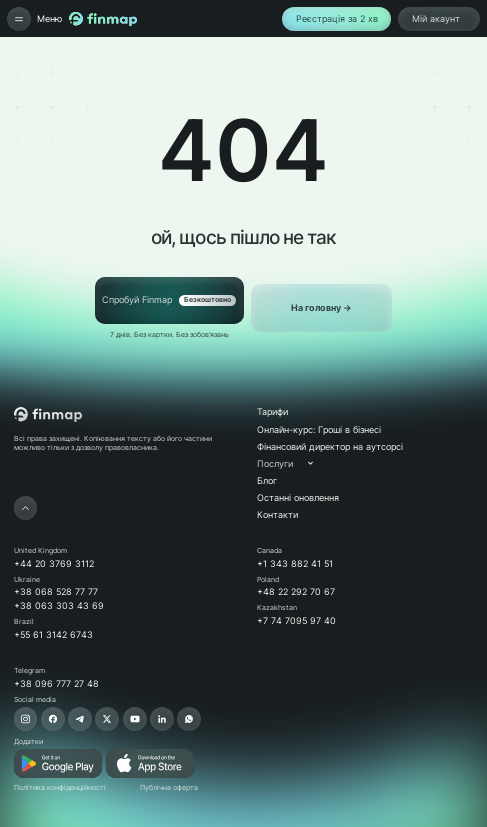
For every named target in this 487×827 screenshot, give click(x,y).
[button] (295, 464)
